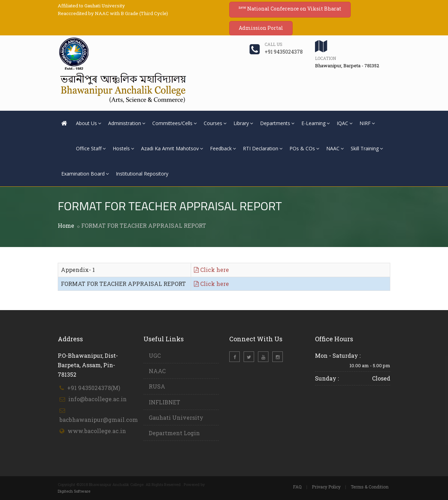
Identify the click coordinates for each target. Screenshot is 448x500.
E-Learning (316, 123)
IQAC (345, 123)
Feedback (223, 148)
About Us (89, 123)
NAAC (335, 148)
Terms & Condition (370, 487)
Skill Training (367, 148)
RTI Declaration (263, 148)
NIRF (367, 123)
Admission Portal (261, 28)
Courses (215, 123)
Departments (277, 123)
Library (243, 123)
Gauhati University (176, 417)
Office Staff (91, 148)
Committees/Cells (174, 123)
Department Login (174, 433)
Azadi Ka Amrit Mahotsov (172, 148)
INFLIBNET (164, 402)
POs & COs (304, 148)
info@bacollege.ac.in (97, 399)
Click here (211, 270)
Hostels (123, 148)
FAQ (297, 487)
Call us (274, 44)
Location (325, 58)
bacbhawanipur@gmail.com (99, 420)
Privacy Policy (326, 487)
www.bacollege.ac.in (97, 431)
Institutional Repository (142, 174)
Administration (127, 123)
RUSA (157, 386)
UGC (155, 355)
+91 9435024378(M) (94, 388)
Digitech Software (74, 491)
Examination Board (85, 174)
